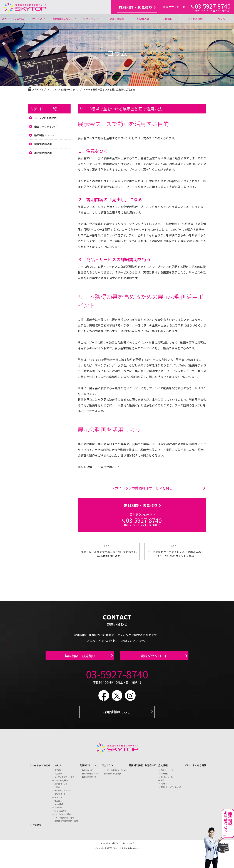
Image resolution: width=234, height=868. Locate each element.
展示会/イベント (61, 786)
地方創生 (58, 803)
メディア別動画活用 (45, 118)
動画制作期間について (91, 776)
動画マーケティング (45, 126)
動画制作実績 (117, 19)
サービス (39, 19)
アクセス (164, 786)
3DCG (57, 789)
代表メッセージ (167, 772)
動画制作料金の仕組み (113, 776)
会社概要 (164, 776)
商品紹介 (58, 776)
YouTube (58, 799)
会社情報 (169, 19)
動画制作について (65, 19)
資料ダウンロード (175, 7)
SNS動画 (58, 810)
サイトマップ (128, 845)
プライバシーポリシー (110, 845)
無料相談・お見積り (137, 7)
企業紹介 (58, 772)
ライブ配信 (35, 827)
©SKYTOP (109, 850)
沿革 (162, 782)
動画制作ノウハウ (44, 135)
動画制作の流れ (88, 772)
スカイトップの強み (13, 19)
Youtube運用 (60, 813)
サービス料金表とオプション (115, 772)
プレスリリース (167, 779)
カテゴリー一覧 (43, 109)
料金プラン (91, 19)
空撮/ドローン (60, 796)
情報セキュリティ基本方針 (171, 789)
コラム (221, 19)
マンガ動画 (59, 806)
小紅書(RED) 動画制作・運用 (66, 823)
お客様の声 (143, 19)
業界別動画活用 (43, 144)
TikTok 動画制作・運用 (64, 820)
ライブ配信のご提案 (63, 816)
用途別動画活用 (43, 153)
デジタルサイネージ (63, 793)
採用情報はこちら (117, 714)
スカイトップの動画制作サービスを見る (142, 488)
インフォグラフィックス (64, 779)
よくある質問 (195, 19)
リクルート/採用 (61, 782)
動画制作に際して (89, 779)
